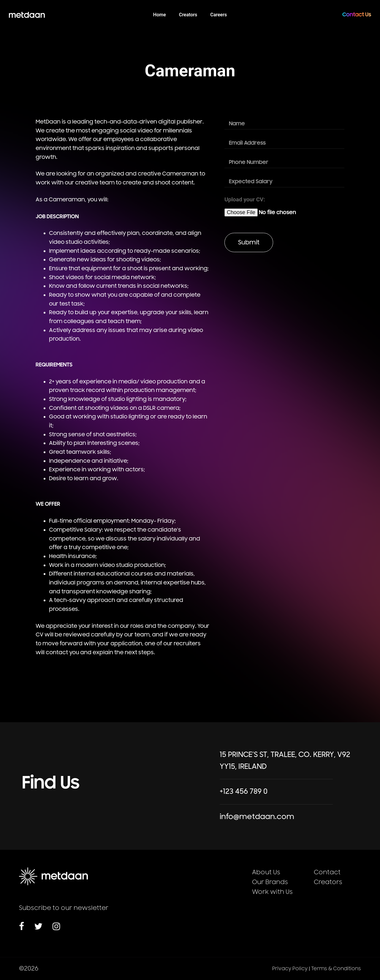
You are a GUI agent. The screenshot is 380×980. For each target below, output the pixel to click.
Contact (327, 872)
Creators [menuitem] (188, 15)
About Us (266, 872)
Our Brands (270, 882)
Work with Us (272, 892)
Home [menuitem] (160, 15)
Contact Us (357, 15)
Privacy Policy (290, 969)
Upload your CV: (245, 199)
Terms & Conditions (336, 969)
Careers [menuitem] (218, 15)
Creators (328, 882)
